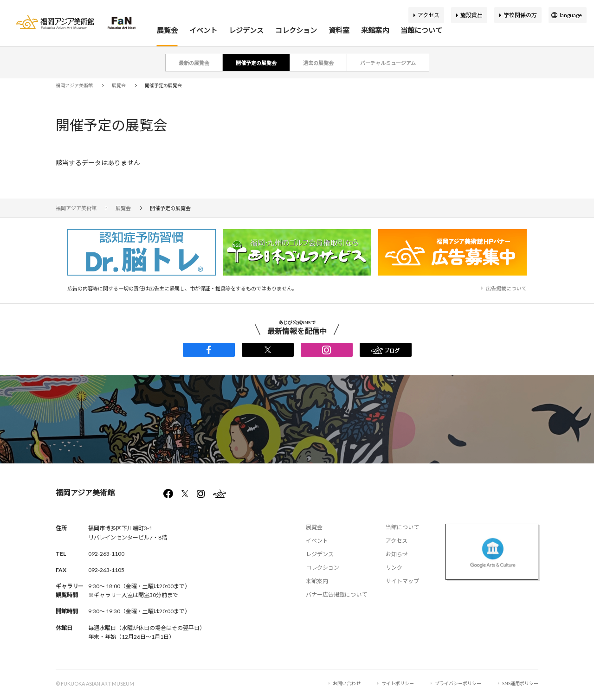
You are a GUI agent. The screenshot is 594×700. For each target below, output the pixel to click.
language (571, 15)
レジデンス (246, 30)
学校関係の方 (520, 15)
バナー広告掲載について (336, 594)
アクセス (429, 15)
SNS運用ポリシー (520, 683)
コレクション (296, 30)
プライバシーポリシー (458, 683)
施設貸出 (471, 15)
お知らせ (397, 554)
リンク (394, 568)
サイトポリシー (398, 683)
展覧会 (167, 30)
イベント (203, 30)
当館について (421, 30)
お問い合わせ (347, 683)
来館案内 (375, 30)
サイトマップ (402, 581)
